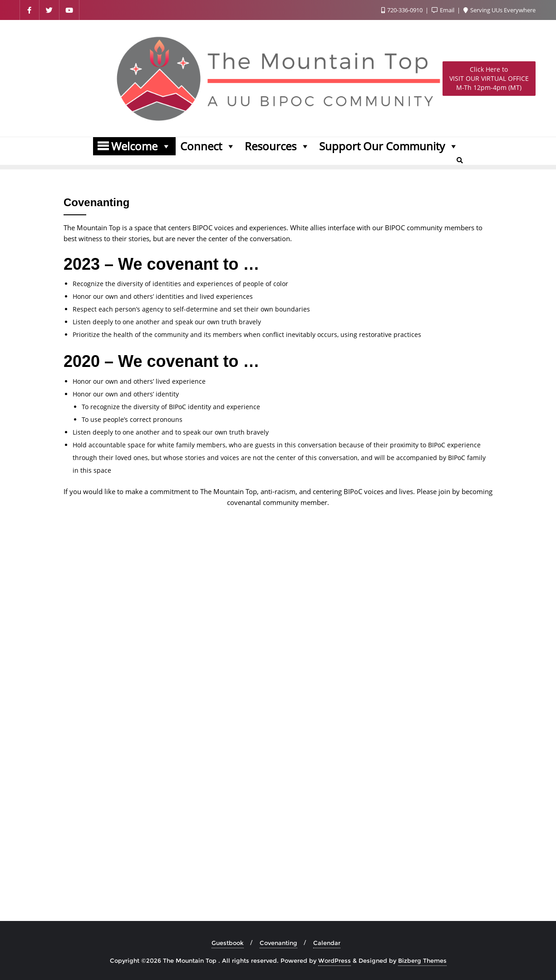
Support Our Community (389, 146)
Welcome (141, 146)
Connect (208, 146)
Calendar (327, 943)
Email (444, 10)
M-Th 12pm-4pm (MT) (489, 78)
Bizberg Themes (422, 960)
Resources (277, 146)
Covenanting (278, 943)
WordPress (335, 960)
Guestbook (228, 943)
